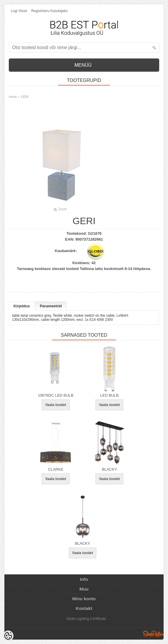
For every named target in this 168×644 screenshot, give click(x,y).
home (13, 97)
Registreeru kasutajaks (49, 11)
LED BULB (110, 395)
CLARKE (56, 469)
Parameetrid (51, 306)
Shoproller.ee (153, 634)
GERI (25, 97)
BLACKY (110, 469)
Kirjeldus (22, 306)
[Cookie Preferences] (8, 636)
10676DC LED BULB (56, 395)
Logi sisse (19, 11)
